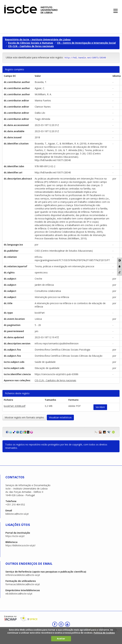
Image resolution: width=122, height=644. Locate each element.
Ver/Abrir (100, 407)
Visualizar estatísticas (60, 417)
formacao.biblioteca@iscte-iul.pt (23, 584)
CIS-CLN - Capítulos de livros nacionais (31, 46)
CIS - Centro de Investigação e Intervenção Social (86, 43)
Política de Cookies (104, 633)
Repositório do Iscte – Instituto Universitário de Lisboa (38, 39)
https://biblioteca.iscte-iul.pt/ (20, 545)
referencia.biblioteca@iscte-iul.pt (23, 575)
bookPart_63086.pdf (15, 406)
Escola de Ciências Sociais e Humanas (31, 43)
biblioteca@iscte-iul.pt (17, 514)
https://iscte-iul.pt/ (15, 536)
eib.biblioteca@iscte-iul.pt (19, 594)
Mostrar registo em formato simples (24, 417)
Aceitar (61, 639)
